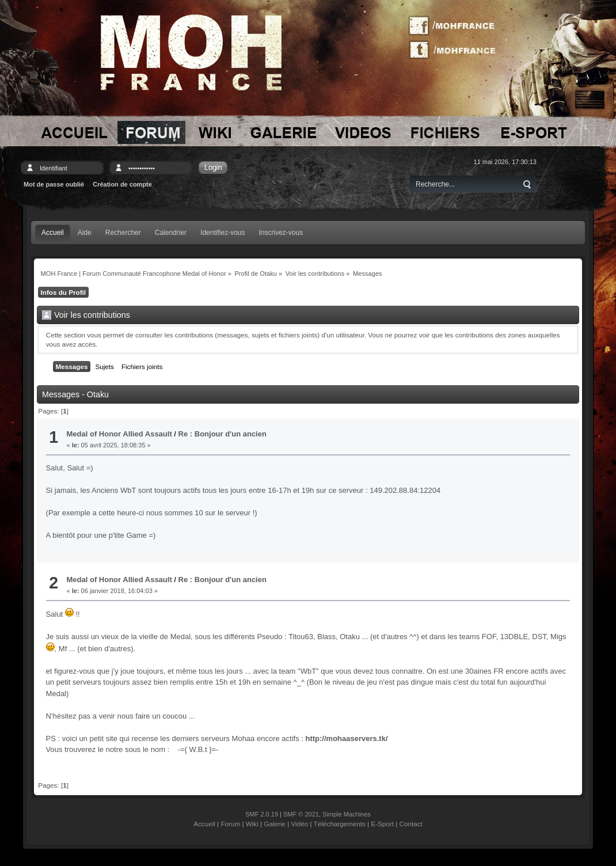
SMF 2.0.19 (262, 814)
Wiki (252, 824)
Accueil (204, 824)
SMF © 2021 (301, 814)
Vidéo (300, 824)
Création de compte (122, 184)
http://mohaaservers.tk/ (346, 738)
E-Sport (382, 824)
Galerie (275, 824)
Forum (230, 824)
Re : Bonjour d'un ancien (223, 434)
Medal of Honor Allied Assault (119, 434)
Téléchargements (340, 824)
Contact (411, 824)
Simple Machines (347, 814)
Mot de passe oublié (54, 184)
